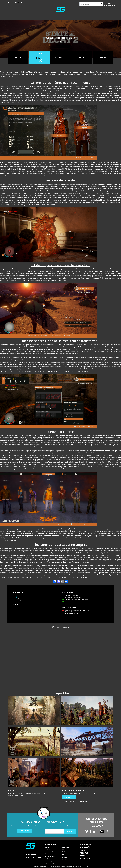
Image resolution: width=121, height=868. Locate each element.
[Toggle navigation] (4, 17)
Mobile (65, 857)
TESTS (82, 850)
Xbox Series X (49, 854)
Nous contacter (33, 858)
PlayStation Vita (49, 863)
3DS (63, 850)
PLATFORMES (85, 844)
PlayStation (50, 857)
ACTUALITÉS (85, 847)
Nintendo (66, 847)
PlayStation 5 (48, 861)
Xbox (47, 847)
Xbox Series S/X (49, 852)
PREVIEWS (84, 853)
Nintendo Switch (67, 852)
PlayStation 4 (48, 859)
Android (65, 860)
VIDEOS (83, 856)
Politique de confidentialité (73, 867)
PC (63, 854)
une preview (4, 74)
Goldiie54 (16, 605)
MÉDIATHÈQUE (86, 859)
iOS (63, 862)
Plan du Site (31, 855)
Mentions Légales (60, 867)
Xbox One (48, 850)
